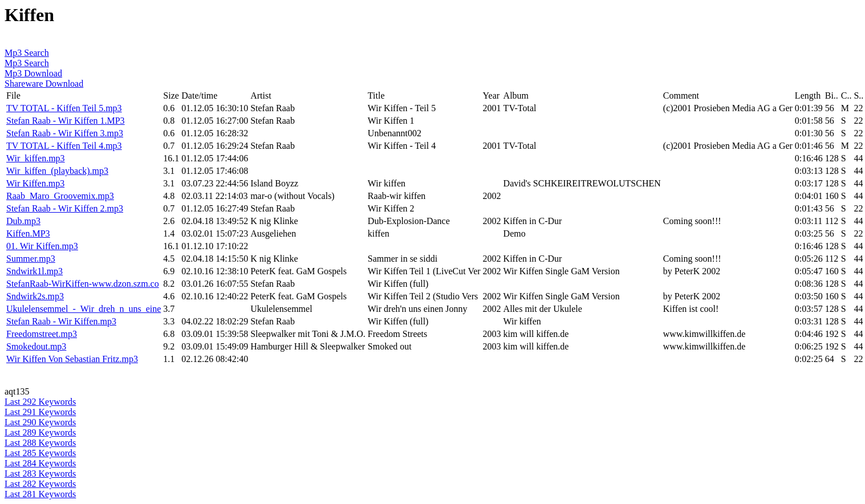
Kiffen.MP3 (28, 233)
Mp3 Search (27, 53)
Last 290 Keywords (40, 422)
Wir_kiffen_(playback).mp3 (57, 171)
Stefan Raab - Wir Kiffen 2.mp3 (65, 208)
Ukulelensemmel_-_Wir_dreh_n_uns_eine (84, 309)
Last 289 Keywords (40, 432)
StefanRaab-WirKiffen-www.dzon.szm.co (83, 284)
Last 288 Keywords (40, 443)
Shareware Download (44, 84)
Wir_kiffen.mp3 (36, 158)
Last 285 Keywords (40, 453)
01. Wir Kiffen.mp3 (42, 246)
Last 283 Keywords (40, 473)
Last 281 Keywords (40, 494)
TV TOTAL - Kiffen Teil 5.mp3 (64, 108)
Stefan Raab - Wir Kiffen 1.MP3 (66, 121)
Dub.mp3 (23, 221)
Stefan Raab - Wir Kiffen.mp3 (61, 321)
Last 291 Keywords (40, 412)
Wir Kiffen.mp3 (35, 183)
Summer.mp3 (31, 259)
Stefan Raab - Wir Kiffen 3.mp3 (65, 133)
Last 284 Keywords (40, 463)
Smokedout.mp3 (36, 346)
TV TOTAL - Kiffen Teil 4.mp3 (64, 146)
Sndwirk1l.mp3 (34, 271)
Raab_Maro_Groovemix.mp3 (60, 196)
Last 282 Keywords (40, 484)
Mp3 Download (33, 73)
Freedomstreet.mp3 (42, 334)
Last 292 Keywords (40, 402)
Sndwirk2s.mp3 (35, 296)
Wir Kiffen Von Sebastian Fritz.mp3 (72, 359)
